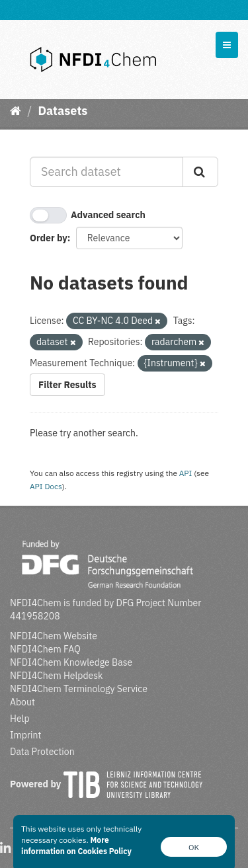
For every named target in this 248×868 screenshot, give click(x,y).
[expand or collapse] (227, 45)
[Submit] (200, 172)
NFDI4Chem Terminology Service (79, 689)
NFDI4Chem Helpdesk (57, 676)
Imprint (25, 735)
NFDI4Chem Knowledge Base (71, 662)
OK (194, 847)
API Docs (46, 486)
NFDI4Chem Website (54, 636)
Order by (49, 238)
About (22, 702)
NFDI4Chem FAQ (45, 649)
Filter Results (67, 385)
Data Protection (42, 752)
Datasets (62, 111)
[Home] (16, 111)
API (186, 473)
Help (20, 719)
